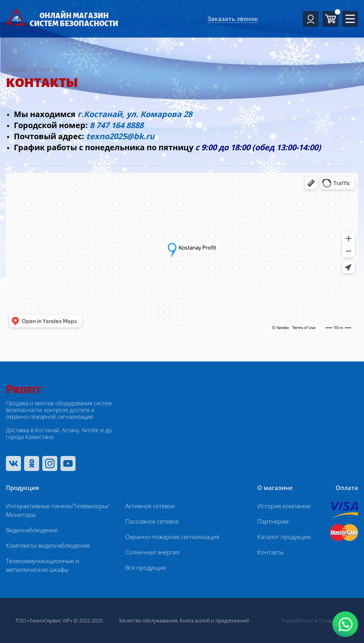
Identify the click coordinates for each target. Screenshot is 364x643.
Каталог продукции (284, 537)
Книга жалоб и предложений (214, 620)
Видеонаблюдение (32, 530)
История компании (284, 506)
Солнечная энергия (152, 552)
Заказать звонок (233, 19)
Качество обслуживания (148, 620)
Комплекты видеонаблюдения (48, 545)
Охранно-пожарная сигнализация (172, 537)
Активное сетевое (150, 506)
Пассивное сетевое (152, 521)
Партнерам (273, 521)
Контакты (271, 552)
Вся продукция (146, 567)
